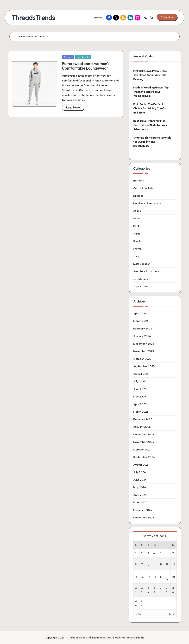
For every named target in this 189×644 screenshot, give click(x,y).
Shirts (137, 233)
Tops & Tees (141, 286)
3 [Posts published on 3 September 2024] (148, 553)
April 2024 (140, 495)
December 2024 (144, 434)
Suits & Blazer (142, 264)
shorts (137, 249)
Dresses (138, 196)
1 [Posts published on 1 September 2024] (136, 553)
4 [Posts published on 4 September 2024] (154, 553)
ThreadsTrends (33, 18)
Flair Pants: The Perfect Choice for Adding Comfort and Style (150, 108)
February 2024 (143, 510)
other (137, 218)
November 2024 (144, 442)
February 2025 (143, 419)
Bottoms (68, 57)
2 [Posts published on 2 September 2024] (142, 553)
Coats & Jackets (143, 188)
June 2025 (140, 389)
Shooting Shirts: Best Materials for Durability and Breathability (152, 142)
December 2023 (144, 517)
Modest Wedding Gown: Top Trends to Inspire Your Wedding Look (151, 92)
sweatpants (83, 57)
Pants (137, 226)
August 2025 (141, 374)
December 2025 (144, 344)
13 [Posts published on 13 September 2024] (167, 564)
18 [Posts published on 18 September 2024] (155, 577)
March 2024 (141, 502)
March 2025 (141, 412)
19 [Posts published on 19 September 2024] (161, 577)
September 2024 (144, 457)
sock (136, 256)
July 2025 (139, 381)
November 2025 (144, 351)
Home (21, 36)
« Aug (139, 614)
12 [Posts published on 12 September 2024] (161, 564)
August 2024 (141, 465)
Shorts (137, 241)
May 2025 (140, 396)
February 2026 (143, 328)
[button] (167, 17)
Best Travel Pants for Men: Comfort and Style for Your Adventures (150, 125)
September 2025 (144, 366)
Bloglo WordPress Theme (129, 637)
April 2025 (140, 404)
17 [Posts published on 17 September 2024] (149, 577)
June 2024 (140, 480)
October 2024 (142, 449)
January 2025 (142, 427)
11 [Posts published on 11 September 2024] (154, 564)
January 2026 (142, 336)
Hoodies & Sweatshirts (147, 203)
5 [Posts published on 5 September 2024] (161, 553)
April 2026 (140, 313)
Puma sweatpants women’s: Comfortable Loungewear (86, 66)
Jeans (137, 211)
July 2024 (139, 472)
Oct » (171, 614)
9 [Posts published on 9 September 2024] (142, 564)
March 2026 (141, 321)
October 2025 (142, 359)
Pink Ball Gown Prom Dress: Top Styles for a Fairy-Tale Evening (150, 75)
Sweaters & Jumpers (146, 271)
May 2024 (140, 487)
